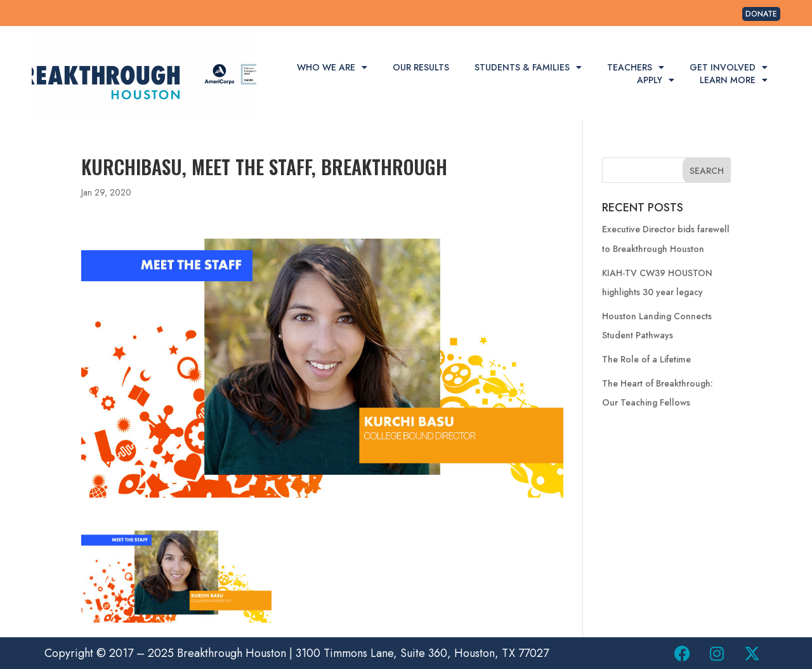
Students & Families (528, 67)
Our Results (421, 67)
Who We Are (332, 67)
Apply (656, 80)
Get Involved (729, 67)
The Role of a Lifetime (646, 359)
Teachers (636, 67)
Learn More (734, 80)
